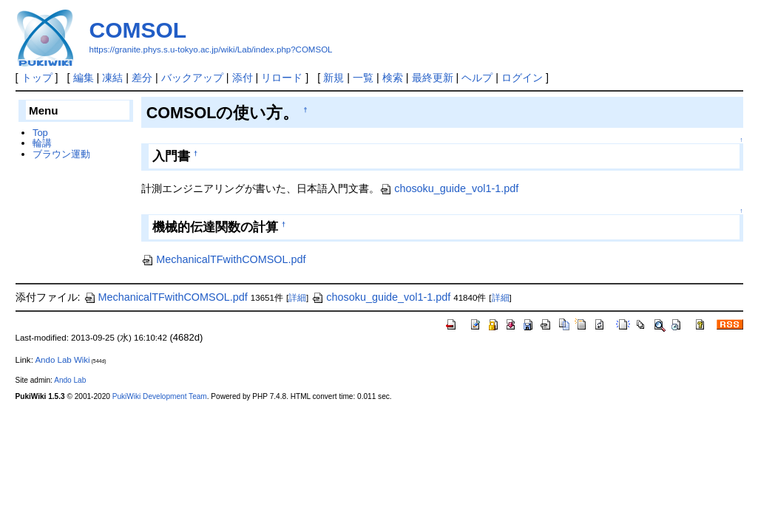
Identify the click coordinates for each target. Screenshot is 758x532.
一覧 (363, 78)
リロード (282, 78)
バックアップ (192, 78)
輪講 (42, 143)
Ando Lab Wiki (62, 360)
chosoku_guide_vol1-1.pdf (449, 188)
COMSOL (138, 30)
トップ (37, 78)
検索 (393, 78)
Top (40, 133)
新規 (334, 78)
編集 (84, 78)
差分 (142, 78)
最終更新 (433, 78)
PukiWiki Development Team (160, 396)
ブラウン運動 (61, 154)
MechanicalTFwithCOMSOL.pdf (223, 259)
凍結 (112, 78)
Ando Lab (70, 380)
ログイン (522, 78)
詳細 (297, 298)
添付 (243, 78)
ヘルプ (477, 78)
